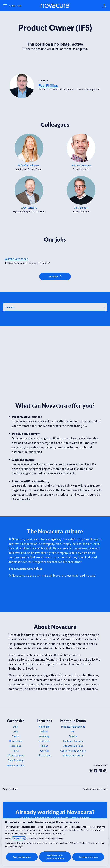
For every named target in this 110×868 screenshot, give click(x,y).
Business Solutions (73, 746)
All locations (44, 755)
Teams (16, 736)
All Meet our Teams (73, 755)
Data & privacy (16, 760)
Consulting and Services (73, 751)
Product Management (73, 727)
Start (16, 727)
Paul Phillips (48, 85)
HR (73, 731)
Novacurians (16, 741)
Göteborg (44, 736)
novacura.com (100, 765)
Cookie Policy (19, 838)
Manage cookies (16, 766)
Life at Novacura (16, 755)
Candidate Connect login (95, 789)
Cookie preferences (88, 857)
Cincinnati (44, 727)
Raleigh (44, 731)
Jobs (16, 731)
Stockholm (44, 741)
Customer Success (73, 741)
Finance (73, 736)
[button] (104, 6)
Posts (16, 751)
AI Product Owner (55, 259)
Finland (44, 746)
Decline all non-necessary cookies (55, 857)
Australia (44, 751)
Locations (16, 746)
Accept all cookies (22, 857)
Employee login (11, 789)
